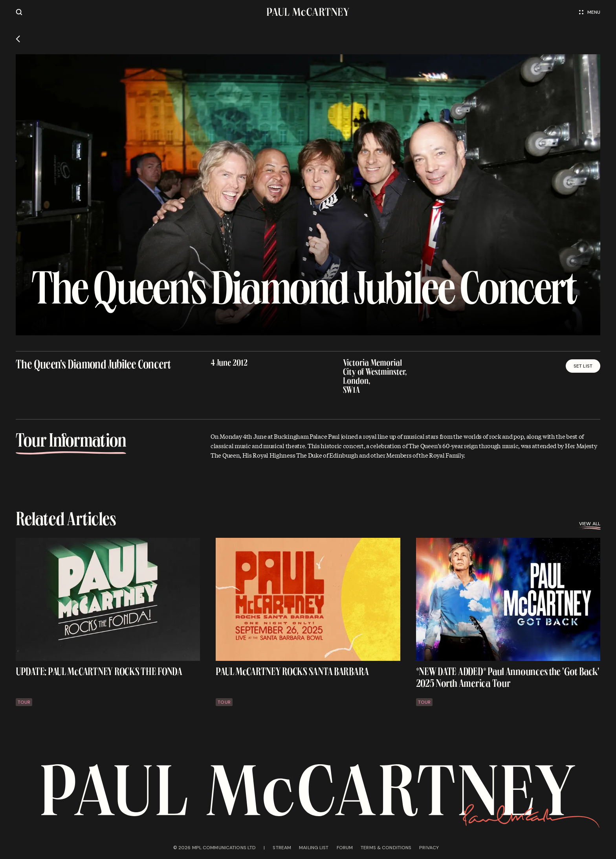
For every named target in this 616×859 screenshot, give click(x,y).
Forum (345, 848)
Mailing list (314, 848)
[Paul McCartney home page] (308, 12)
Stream (282, 848)
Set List (583, 366)
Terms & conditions (386, 848)
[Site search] (19, 12)
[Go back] (18, 39)
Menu (590, 12)
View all (590, 524)
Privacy (429, 848)
